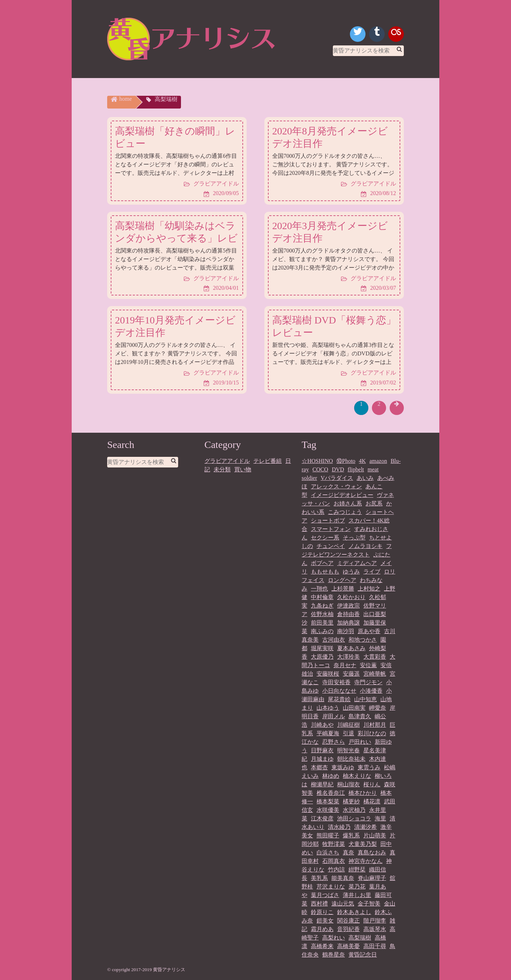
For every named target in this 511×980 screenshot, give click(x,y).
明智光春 (348, 750)
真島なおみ (372, 852)
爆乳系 (351, 835)
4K (362, 461)
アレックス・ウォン (336, 486)
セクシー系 (325, 538)
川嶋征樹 (348, 725)
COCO (320, 469)
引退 (348, 733)
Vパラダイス (337, 478)
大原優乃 (322, 657)
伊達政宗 (348, 606)
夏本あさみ (351, 648)
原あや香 (369, 631)
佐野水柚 (322, 614)
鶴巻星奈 (334, 955)
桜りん (372, 784)
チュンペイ (331, 546)
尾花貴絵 (339, 699)
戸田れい (360, 742)
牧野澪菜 (334, 844)
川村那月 (375, 725)
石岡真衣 (334, 861)
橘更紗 (351, 801)
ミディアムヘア (357, 563)
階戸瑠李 (375, 921)
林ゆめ (331, 776)
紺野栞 (357, 870)
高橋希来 (322, 946)
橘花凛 (372, 801)
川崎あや (322, 725)
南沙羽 (346, 631)
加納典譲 (348, 623)
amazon (378, 461)
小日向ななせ (339, 691)
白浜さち (328, 852)
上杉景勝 (343, 589)
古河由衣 (334, 640)
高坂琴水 (375, 929)
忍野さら (334, 742)
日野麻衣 (322, 750)
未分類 (222, 469)
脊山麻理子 (372, 878)
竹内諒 (336, 870)
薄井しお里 (357, 895)
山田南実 (354, 708)
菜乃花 (357, 887)
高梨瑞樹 (360, 938)
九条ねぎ (322, 606)
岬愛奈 (378, 708)
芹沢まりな (331, 887)
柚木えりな (357, 776)
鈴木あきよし (354, 912)
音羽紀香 (348, 929)
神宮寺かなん (366, 861)
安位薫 (368, 665)
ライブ (372, 572)
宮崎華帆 (375, 674)
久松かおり (351, 597)
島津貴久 (360, 716)
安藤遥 (351, 674)
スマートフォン (331, 529)
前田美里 (322, 623)
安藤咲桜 (328, 674)
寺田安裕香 (336, 682)
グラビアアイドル (227, 461)
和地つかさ (363, 640)
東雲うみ (369, 767)
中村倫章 (322, 597)
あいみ (365, 478)
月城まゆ (322, 759)
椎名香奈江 (331, 793)
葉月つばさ (325, 895)
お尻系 (374, 503)
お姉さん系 (348, 503)
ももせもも (325, 572)
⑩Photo (346, 461)
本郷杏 (319, 767)
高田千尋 (375, 946)
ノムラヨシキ (366, 546)
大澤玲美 (348, 657)
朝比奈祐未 (351, 759)
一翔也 (319, 589)
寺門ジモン (368, 682)
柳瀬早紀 (322, 784)
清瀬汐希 (366, 827)
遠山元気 (343, 904)
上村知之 (369, 589)
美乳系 (319, 878)
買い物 (243, 469)
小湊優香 (371, 691)
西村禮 (319, 904)
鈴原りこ (322, 912)
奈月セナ (345, 665)
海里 (380, 818)
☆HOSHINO (317, 461)
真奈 (348, 852)
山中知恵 (366, 699)
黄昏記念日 (363, 955)
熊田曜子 (328, 835)
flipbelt (356, 469)
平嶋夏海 (328, 733)
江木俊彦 (322, 818)
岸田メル (334, 716)
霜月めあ (322, 929)
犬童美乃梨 (363, 844)
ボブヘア (322, 563)
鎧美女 (325, 921)
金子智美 (369, 904)
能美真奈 (343, 878)
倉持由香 (348, 614)
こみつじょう (345, 512)
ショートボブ (328, 521)
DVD (338, 469)
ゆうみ (351, 572)
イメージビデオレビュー (342, 495)
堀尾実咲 (322, 648)
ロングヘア (342, 580)
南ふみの (322, 631)
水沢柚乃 (354, 810)
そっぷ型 (354, 538)
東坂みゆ (343, 767)
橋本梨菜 (328, 801)
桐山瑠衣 (348, 784)
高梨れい (334, 938)
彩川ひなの (372, 733)
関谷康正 (348, 921)
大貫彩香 (375, 657)
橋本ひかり (363, 793)
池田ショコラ (354, 818)
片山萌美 (375, 835)
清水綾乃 (339, 827)
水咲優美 (328, 810)
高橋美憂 (348, 946)
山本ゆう (328, 708)
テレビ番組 (268, 461)
